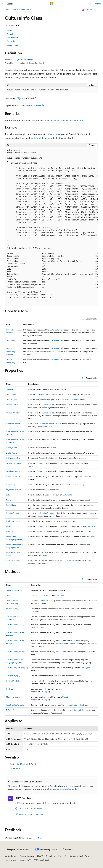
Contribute (51, 856)
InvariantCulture (13, 471)
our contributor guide (67, 789)
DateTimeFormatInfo (49, 424)
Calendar (10, 389)
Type (40, 689)
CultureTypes (11, 400)
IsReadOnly (11, 484)
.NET (14, 10)
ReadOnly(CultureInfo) (15, 705)
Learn (7, 10)
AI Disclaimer (11, 856)
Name (9, 500)
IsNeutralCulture (13, 476)
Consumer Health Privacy (80, 856)
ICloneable (39, 105)
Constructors (12, 38)
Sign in (98, 3)
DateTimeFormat (13, 424)
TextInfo (9, 531)
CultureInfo (53, 134)
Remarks (11, 34)
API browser (24, 10)
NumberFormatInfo (48, 513)
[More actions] (96, 10)
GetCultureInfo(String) (15, 652)
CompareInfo (12, 394)
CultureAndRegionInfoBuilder (24, 764)
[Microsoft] (51, 4)
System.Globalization (25, 60)
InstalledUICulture (14, 463)
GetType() (10, 689)
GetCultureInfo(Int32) (15, 625)
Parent (9, 526)
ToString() (10, 710)
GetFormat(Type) (13, 676)
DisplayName (12, 448)
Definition (11, 30)
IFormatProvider (25, 105)
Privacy (61, 856)
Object (20, 98)
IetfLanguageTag (13, 458)
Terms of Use (11, 860)
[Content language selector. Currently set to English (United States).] (18, 850)
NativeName (11, 505)
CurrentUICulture (13, 413)
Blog (39, 856)
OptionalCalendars (14, 521)
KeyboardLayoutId (14, 490)
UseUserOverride (13, 561)
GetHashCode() (12, 681)
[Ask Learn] (83, 10)
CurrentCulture (12, 405)
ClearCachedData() (14, 590)
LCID (8, 495)
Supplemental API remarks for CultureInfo (63, 120)
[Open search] (91, 4)
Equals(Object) (12, 609)
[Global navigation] (3, 4)
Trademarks (24, 860)
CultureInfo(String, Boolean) (11, 352)
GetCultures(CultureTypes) (17, 668)
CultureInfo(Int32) (14, 341)
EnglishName (11, 453)
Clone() (9, 595)
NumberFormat (12, 513)
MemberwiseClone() (14, 697)
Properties (11, 41)
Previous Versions (27, 856)
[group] (51, 227)
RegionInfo (15, 768)
